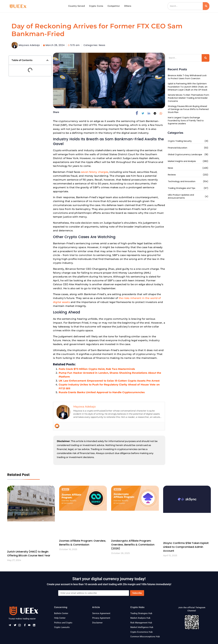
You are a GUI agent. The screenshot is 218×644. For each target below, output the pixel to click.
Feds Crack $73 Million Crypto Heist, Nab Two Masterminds (97, 369)
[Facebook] (25, 626)
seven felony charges (95, 172)
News (102, 45)
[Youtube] (30, 626)
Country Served (77, 6)
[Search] (185, 6)
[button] (47, 60)
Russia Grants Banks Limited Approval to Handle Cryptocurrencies (102, 392)
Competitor (114, 6)
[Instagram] (20, 626)
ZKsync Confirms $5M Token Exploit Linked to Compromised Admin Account (186, 547)
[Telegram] (11, 626)
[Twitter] (16, 626)
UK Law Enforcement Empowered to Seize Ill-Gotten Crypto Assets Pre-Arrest (109, 381)
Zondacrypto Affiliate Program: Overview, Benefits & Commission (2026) (133, 545)
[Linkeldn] (35, 626)
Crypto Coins (96, 6)
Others (128, 6)
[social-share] (138, 113)
